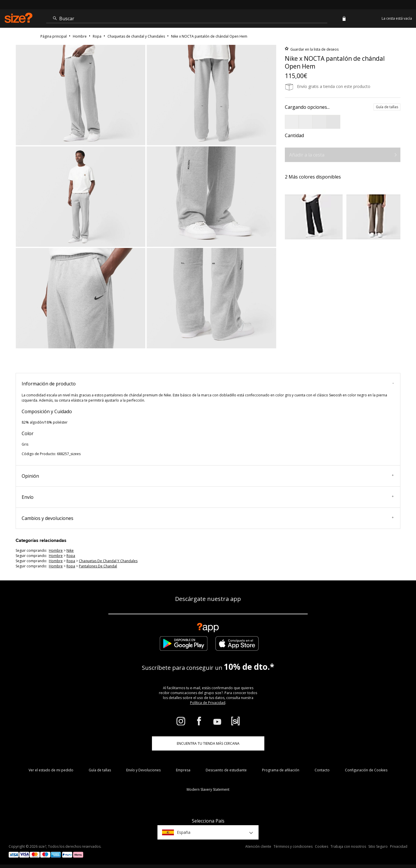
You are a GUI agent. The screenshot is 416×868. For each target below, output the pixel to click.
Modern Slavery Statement (208, 789)
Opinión (208, 476)
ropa (71, 556)
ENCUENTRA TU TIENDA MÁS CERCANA (208, 743)
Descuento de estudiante (226, 770)
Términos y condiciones (293, 846)
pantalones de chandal (98, 566)
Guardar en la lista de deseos (314, 49)
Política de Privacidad (208, 703)
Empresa (183, 770)
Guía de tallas (387, 107)
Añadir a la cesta (307, 155)
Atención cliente (258, 846)
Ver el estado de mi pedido (51, 770)
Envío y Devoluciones (143, 770)
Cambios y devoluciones (208, 518)
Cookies (322, 846)
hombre (56, 550)
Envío (208, 497)
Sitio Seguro (378, 846)
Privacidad (399, 846)
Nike (70, 550)
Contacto (322, 770)
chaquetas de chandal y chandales (108, 561)
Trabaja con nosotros (348, 846)
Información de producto (208, 384)
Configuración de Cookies (366, 770)
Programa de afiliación (281, 770)
